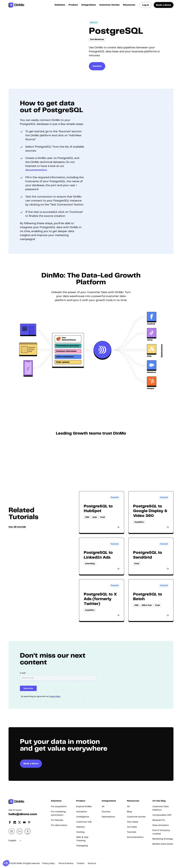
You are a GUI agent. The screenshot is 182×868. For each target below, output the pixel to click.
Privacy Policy (55, 697)
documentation (36, 170)
